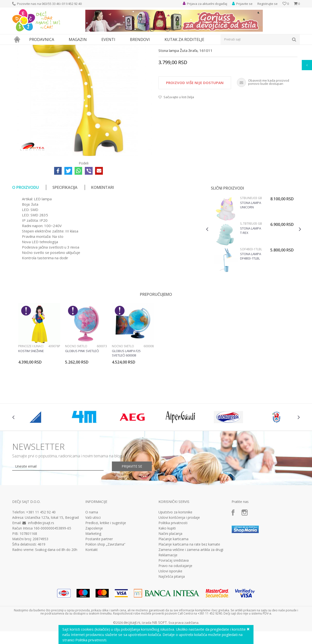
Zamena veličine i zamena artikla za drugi (191, 595)
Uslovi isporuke (170, 616)
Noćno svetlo (76, 391)
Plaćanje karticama (173, 584)
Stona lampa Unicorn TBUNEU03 (251, 250)
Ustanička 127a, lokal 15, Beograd (52, 562)
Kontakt (92, 595)
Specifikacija (65, 232)
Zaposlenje (94, 573)
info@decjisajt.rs (41, 568)
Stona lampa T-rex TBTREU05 (251, 275)
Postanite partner (99, 584)
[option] (253, 280)
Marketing (93, 578)
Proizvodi (35, 48)
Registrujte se (268, 4)
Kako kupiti (167, 573)
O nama (92, 557)
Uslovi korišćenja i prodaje (179, 562)
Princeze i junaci (31, 391)
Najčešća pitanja (172, 621)
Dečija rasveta (54, 48)
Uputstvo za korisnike (175, 557)
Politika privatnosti (173, 568)
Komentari (102, 232)
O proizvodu (25, 232)
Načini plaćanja (170, 578)
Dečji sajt (18, 48)
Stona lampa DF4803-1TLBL (251, 301)
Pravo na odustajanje (175, 611)
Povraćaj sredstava (174, 605)
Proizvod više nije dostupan (195, 127)
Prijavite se (132, 511)
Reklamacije (168, 600)
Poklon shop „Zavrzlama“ (105, 589)
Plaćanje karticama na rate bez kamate (189, 589)
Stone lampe (76, 48)
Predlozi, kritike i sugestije (106, 568)
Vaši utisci (93, 562)
